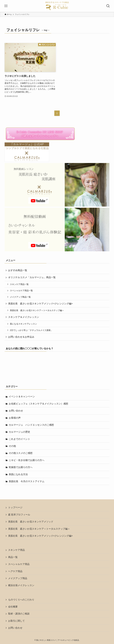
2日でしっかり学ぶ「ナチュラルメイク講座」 (31, 330)
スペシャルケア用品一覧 (21, 291)
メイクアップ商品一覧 (20, 297)
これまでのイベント (19, 439)
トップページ (15, 507)
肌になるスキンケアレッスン (23, 324)
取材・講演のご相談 (19, 614)
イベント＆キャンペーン (22, 396)
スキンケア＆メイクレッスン (24, 317)
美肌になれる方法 (18, 474)
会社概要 (13, 607)
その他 (12, 446)
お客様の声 (15, 418)
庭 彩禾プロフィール (19, 515)
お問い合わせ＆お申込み (21, 337)
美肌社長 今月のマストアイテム (27, 481)
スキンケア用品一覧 (19, 284)
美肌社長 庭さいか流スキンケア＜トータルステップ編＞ (37, 310)
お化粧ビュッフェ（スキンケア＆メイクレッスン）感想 (38, 404)
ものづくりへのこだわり (21, 600)
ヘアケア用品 (15, 571)
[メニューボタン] (6, 6)
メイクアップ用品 (18, 578)
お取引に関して (16, 621)
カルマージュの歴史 (19, 432)
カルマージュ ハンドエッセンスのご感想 (31, 425)
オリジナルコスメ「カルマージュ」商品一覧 (32, 277)
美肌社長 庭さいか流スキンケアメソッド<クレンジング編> (40, 304)
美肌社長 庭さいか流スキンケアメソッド (31, 522)
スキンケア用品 (16, 550)
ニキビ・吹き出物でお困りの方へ (27, 460)
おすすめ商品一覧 (18, 270)
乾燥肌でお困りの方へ (21, 467)
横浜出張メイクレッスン (21, 585)
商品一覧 (13, 557)
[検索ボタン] (108, 6)
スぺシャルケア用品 (19, 564)
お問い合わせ (16, 411)
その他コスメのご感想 (21, 453)
